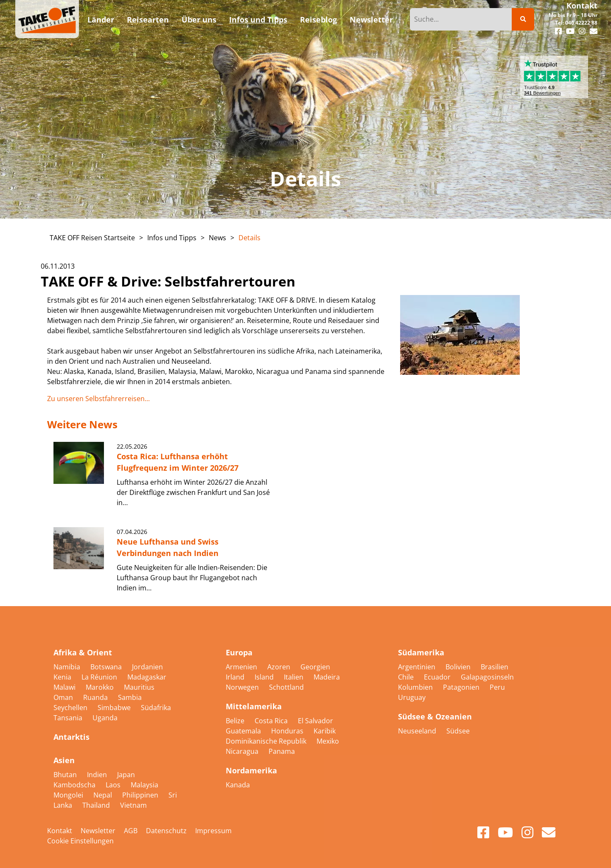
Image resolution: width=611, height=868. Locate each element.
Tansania (69, 718)
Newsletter (98, 831)
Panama (282, 751)
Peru (497, 687)
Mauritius (139, 687)
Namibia (68, 667)
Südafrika (156, 708)
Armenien (242, 667)
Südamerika (421, 652)
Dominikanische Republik (267, 741)
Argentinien (418, 667)
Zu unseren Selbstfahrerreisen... (98, 399)
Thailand (97, 805)
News (217, 238)
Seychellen (71, 708)
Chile (407, 677)
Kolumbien (416, 687)
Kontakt (582, 6)
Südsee (458, 731)
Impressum (213, 831)
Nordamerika (251, 770)
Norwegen (243, 687)
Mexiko (328, 741)
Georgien (315, 667)
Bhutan (66, 775)
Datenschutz (166, 831)
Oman (64, 697)
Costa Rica (272, 721)
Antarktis (71, 737)
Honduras (288, 731)
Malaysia (144, 785)
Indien (98, 775)
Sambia (130, 697)
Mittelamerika (254, 706)
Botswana (107, 667)
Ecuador (438, 677)
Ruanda (96, 697)
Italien (294, 677)
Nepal (104, 795)
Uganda (105, 718)
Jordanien (147, 667)
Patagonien (462, 687)
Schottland (286, 687)
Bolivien (459, 667)
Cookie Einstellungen (80, 841)
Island (265, 677)
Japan (126, 775)
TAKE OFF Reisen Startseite (92, 238)
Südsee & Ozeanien (435, 716)
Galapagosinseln (487, 677)
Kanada (238, 785)
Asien (64, 760)
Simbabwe (115, 708)
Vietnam (133, 805)
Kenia (63, 677)
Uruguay (412, 697)
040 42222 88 (581, 23)
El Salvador (315, 721)
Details (249, 238)
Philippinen (141, 795)
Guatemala (244, 731)
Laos (114, 785)
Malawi (65, 687)
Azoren (280, 667)
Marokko (101, 687)
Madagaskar (147, 677)
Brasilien (495, 667)
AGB (131, 831)
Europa (239, 652)
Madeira (327, 677)
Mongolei (69, 795)
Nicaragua (243, 751)
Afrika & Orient (83, 652)
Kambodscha (75, 785)
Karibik (325, 731)
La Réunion (100, 677)
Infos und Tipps (172, 238)
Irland (236, 677)
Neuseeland (418, 731)
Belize (236, 721)
